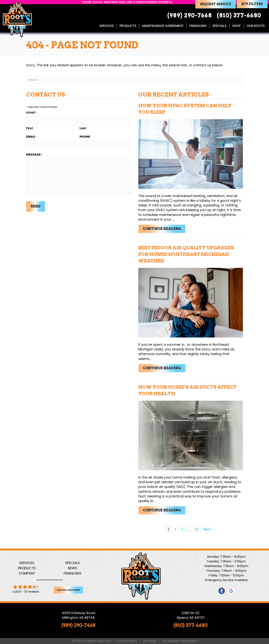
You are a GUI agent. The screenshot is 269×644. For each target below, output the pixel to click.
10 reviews (32, 592)
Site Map (150, 641)
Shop (236, 26)
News (72, 568)
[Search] (134, 80)
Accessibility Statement (180, 641)
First (30, 127)
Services (106, 26)
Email (32, 135)
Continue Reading (164, 229)
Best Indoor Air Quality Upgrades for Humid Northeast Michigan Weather (186, 254)
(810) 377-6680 (191, 625)
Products (128, 26)
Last (83, 127)
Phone (85, 135)
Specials (219, 26)
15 (197, 529)
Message (34, 152)
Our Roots (255, 26)
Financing (198, 26)
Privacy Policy (127, 641)
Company (27, 573)
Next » (208, 529)
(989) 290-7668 (78, 625)
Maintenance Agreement (163, 26)
